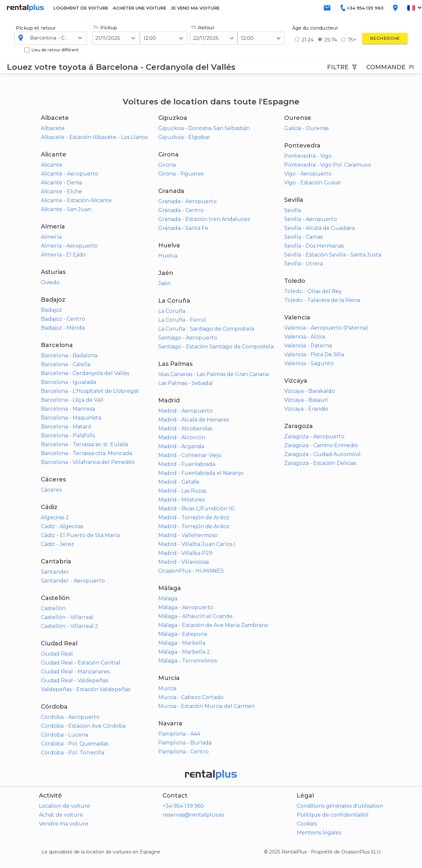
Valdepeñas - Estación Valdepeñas (86, 689)
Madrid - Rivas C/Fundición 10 (196, 509)
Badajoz (51, 310)
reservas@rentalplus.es (193, 815)
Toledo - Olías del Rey (313, 291)
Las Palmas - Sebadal (186, 383)
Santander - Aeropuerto (73, 581)
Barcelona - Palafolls (68, 435)
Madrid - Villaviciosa (183, 562)
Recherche (385, 38)
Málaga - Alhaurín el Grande (196, 616)
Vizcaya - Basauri (306, 400)
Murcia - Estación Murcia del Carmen (207, 706)
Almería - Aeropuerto (69, 246)
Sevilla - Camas (303, 237)
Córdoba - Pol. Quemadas (75, 744)
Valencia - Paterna (308, 346)
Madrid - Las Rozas (182, 491)
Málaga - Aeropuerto (186, 607)
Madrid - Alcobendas (185, 429)
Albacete (53, 128)
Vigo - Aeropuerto (308, 174)
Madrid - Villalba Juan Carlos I (197, 544)
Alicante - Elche (61, 191)
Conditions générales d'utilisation (340, 806)
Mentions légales (319, 833)
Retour (203, 28)
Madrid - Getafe (179, 482)
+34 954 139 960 (183, 806)
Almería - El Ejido (63, 255)
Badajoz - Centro (63, 319)
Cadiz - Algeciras (62, 526)
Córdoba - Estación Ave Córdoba (83, 726)
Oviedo (50, 282)
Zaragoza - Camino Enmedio (321, 445)
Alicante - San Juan (66, 209)
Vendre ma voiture (64, 824)
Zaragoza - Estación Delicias (320, 463)
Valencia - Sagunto (309, 363)
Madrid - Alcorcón (182, 437)
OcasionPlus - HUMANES (191, 571)
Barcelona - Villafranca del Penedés (88, 462)
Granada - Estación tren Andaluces (204, 219)
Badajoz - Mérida (63, 328)
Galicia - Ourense (307, 128)
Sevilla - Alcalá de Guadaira (319, 228)
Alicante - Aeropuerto (70, 174)
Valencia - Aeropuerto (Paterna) (326, 328)
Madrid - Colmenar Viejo (190, 455)
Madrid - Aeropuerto (185, 411)
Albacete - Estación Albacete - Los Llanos (94, 137)
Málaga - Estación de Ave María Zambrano (213, 625)
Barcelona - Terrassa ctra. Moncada (87, 453)
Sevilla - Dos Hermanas (314, 246)
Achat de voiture (61, 815)
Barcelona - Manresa (68, 409)
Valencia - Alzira (304, 337)
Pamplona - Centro (183, 752)
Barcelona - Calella (66, 364)
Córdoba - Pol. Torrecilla (73, 753)
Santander (55, 572)
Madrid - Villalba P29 (185, 553)
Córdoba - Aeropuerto (70, 717)
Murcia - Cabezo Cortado (191, 697)
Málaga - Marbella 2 (184, 652)
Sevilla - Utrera (303, 264)
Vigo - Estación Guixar (313, 183)
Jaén (165, 283)
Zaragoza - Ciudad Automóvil (322, 454)
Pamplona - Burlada (185, 743)
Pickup (105, 28)
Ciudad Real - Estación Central (81, 663)
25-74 (331, 40)
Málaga (168, 598)
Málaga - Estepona (183, 634)
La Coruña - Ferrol (182, 320)
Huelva (168, 256)
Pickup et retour (36, 28)
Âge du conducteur (315, 28)
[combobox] (31, 38)
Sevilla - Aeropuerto (311, 219)
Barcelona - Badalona (69, 355)
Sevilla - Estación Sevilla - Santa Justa (333, 255)
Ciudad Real (57, 654)
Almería (51, 237)
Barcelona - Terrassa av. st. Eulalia (84, 444)
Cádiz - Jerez (58, 544)
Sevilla (293, 210)
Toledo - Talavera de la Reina (322, 300)
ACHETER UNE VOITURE (139, 8)
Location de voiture (64, 806)
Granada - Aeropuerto (187, 201)
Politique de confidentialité (333, 815)
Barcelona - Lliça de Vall (72, 400)
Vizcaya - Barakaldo (310, 391)
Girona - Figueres (181, 174)
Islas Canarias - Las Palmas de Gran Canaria (213, 374)
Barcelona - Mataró (66, 427)
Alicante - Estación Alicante (76, 200)
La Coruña (172, 311)
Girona (167, 165)
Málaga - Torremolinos (188, 661)
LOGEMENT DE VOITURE (81, 8)
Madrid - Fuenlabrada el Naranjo (201, 473)
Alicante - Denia (61, 183)
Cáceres (51, 490)
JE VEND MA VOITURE (195, 8)
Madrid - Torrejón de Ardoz (194, 517)
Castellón (53, 608)
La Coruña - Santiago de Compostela (206, 329)
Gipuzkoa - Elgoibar (184, 137)
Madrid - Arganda (181, 446)
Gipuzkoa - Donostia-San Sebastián (204, 128)
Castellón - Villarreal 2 (70, 626)
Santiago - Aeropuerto (188, 338)
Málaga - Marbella (182, 643)
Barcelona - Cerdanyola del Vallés (85, 373)
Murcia (167, 688)
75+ (352, 40)
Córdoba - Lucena (64, 735)
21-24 (308, 40)
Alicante (52, 165)
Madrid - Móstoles (181, 500)
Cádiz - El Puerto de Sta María (80, 535)
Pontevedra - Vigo (308, 156)
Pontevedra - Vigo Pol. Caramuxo (328, 165)
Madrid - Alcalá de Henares (194, 420)
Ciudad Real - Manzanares (75, 672)
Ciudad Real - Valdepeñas (75, 680)
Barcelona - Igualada (68, 382)
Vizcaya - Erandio (306, 409)
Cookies (307, 824)
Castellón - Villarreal (67, 617)
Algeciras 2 (55, 517)
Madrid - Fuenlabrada (187, 464)
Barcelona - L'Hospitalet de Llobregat (90, 391)
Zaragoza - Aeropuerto (314, 436)
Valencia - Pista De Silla (314, 354)
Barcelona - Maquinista (71, 418)
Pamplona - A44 (179, 734)
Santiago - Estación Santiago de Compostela (216, 347)
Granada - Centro (181, 210)
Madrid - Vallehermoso (188, 535)
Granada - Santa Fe (183, 228)
